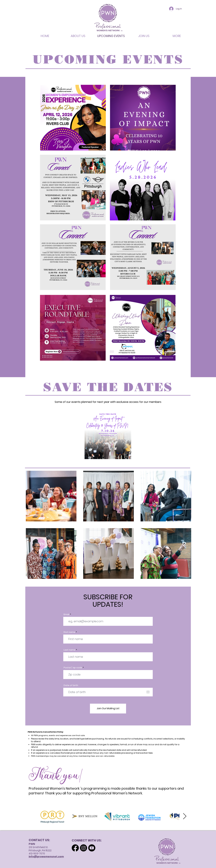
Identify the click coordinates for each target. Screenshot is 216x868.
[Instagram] (84, 848)
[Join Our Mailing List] (108, 709)
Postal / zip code (73, 668)
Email (66, 614)
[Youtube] (92, 848)
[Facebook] (75, 848)
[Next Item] (185, 816)
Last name (70, 650)
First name (69, 632)
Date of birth (71, 685)
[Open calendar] (148, 692)
